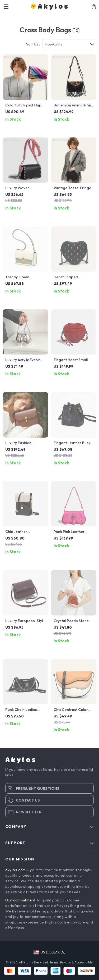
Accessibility (83, 962)
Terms (54, 962)
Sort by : (33, 44)
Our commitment (20, 900)
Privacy (65, 962)
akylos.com (16, 870)
